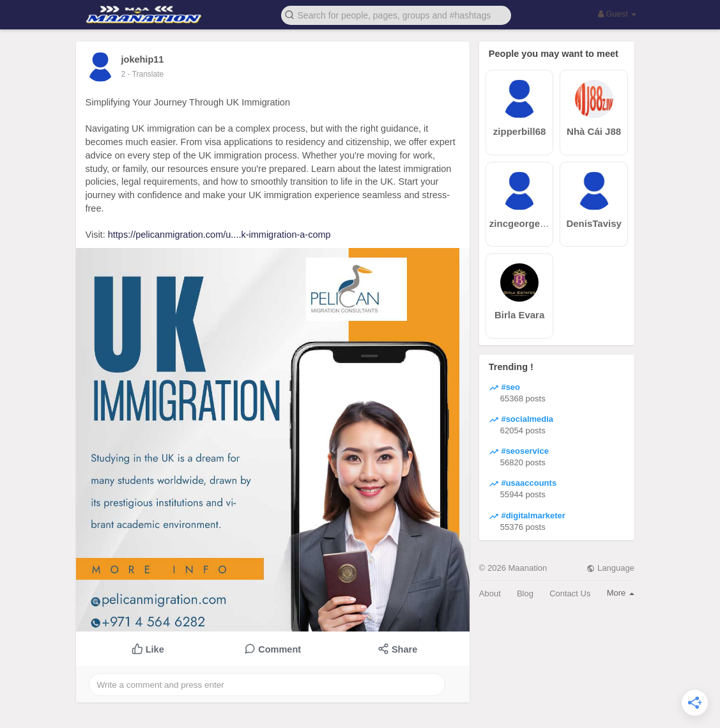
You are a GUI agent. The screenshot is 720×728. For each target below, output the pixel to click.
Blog (525, 593)
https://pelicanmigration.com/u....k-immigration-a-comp (219, 235)
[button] (396, 14)
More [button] (621, 593)
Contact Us (570, 593)
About (490, 593)
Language (610, 568)
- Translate (146, 74)
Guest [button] (617, 14)
